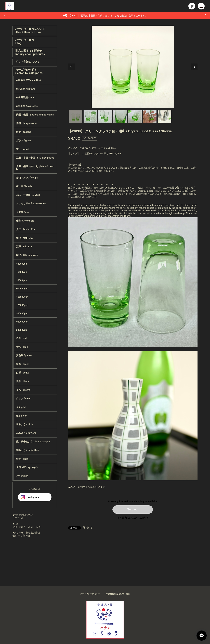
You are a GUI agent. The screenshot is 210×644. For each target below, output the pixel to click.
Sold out (133, 509)
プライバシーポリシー (90, 594)
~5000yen (22, 272)
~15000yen (22, 297)
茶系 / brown (23, 390)
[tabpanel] (133, 67)
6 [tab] (150, 117)
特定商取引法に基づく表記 (118, 594)
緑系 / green (23, 364)
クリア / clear (23, 398)
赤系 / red (21, 338)
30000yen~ (22, 330)
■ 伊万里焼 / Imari (26, 97)
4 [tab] (120, 117)
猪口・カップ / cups (27, 178)
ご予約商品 (22, 476)
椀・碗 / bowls (24, 186)
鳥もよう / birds (25, 424)
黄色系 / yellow (24, 355)
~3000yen (22, 264)
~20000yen (22, 305)
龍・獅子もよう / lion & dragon (33, 442)
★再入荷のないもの (27, 467)
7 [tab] (165, 117)
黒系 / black (23, 381)
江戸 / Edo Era (24, 247)
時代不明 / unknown (27, 255)
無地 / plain (22, 459)
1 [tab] (75, 117)
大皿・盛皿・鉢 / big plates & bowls (35, 168)
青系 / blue (22, 347)
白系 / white (23, 373)
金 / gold (21, 407)
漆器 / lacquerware (26, 123)
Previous (71, 67)
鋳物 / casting (24, 132)
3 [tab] (105, 117)
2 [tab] (90, 117)
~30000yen (22, 322)
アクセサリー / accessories (31, 203)
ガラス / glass (24, 140)
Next (194, 67)
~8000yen (22, 280)
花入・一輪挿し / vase (28, 195)
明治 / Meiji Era (24, 238)
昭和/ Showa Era (25, 221)
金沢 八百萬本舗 (21, 536)
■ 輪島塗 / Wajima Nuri (29, 80)
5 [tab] (135, 117)
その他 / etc (22, 212)
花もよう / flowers (26, 433)
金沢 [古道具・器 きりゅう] (27, 527)
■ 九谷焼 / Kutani (25, 89)
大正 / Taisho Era (25, 229)
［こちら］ (18, 518)
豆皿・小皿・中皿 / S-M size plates (35, 158)
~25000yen (22, 313)
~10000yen (22, 289)
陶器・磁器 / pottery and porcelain (35, 115)
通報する (88, 527)
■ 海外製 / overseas (27, 106)
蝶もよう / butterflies (28, 450)
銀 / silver (21, 416)
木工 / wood (23, 149)
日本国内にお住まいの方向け (133, 518)
